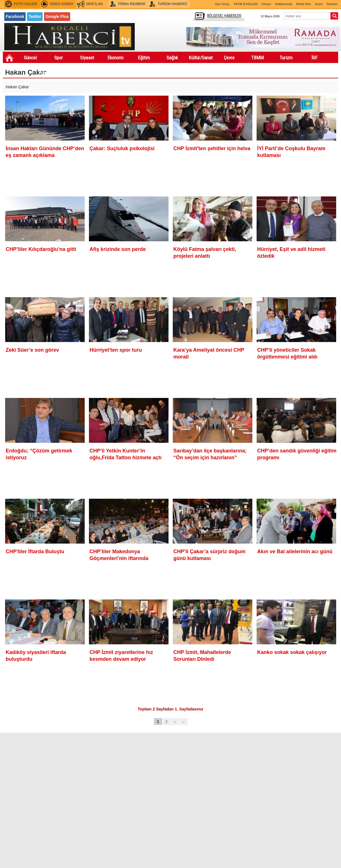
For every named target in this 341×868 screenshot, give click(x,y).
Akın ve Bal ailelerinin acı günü (295, 552)
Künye (266, 4)
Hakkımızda (284, 4)
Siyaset (87, 58)
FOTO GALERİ (26, 4)
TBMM (257, 58)
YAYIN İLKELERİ (246, 4)
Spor (59, 58)
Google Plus (57, 16)
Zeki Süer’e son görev (32, 350)
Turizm (286, 58)
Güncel (30, 58)
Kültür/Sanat (201, 58)
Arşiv (319, 4)
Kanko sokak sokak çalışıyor (292, 652)
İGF (314, 58)
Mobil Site (304, 4)
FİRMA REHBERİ (132, 4)
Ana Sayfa (9, 58)
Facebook (15, 16)
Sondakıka (17, 69)
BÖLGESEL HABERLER (224, 16)
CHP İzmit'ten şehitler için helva (212, 148)
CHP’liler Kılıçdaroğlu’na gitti (41, 249)
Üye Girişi (222, 4)
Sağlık (172, 58)
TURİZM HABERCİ (172, 4)
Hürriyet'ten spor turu (116, 350)
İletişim (332, 4)
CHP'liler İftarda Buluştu (35, 552)
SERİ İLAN (94, 4)
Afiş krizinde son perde (118, 249)
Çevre (229, 58)
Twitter (35, 16)
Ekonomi (115, 58)
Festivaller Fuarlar (46, 70)
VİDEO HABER (62, 4)
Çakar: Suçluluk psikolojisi (122, 148)
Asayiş (74, 69)
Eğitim (144, 58)
